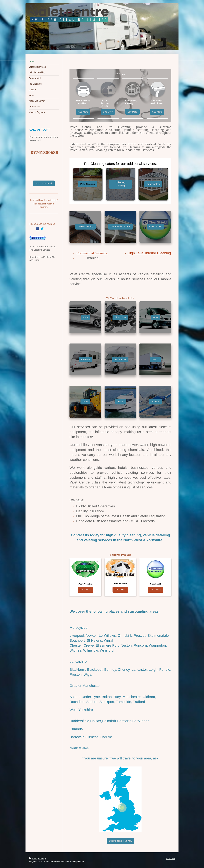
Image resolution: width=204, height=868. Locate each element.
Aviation (155, 402)
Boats (120, 402)
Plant (85, 402)
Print (33, 859)
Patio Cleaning (88, 184)
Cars (85, 317)
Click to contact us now (120, 841)
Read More (86, 590)
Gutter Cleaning (85, 226)
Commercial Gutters (120, 226)
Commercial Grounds (92, 253)
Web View (171, 859)
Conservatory (153, 184)
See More (83, 112)
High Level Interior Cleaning (149, 253)
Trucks (155, 359)
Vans (155, 317)
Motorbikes (120, 317)
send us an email (44, 183)
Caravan (86, 359)
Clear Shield (155, 226)
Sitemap (42, 859)
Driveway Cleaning (120, 184)
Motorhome (120, 359)
